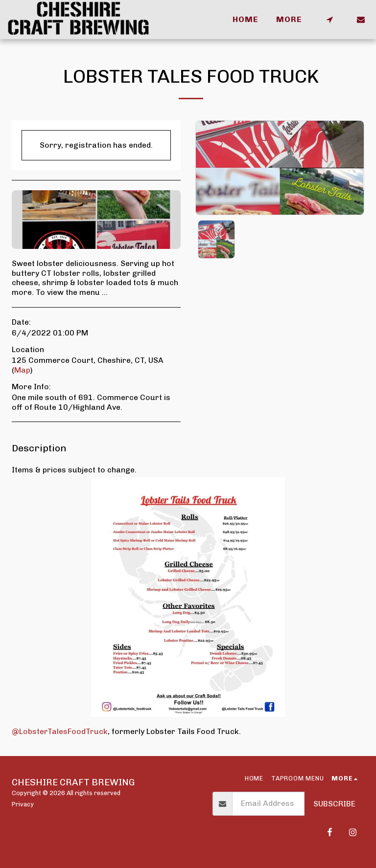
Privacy (23, 804)
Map (22, 370)
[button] (329, 20)
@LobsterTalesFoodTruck (60, 731)
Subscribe (334, 804)
